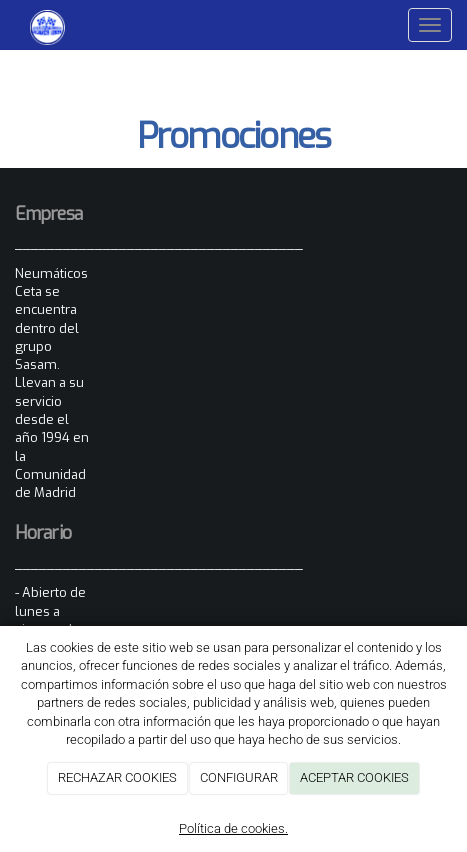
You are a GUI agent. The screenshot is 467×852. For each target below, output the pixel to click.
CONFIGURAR (239, 777)
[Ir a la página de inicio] (37, 25)
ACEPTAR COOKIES (354, 777)
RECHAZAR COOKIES (117, 777)
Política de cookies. (233, 828)
